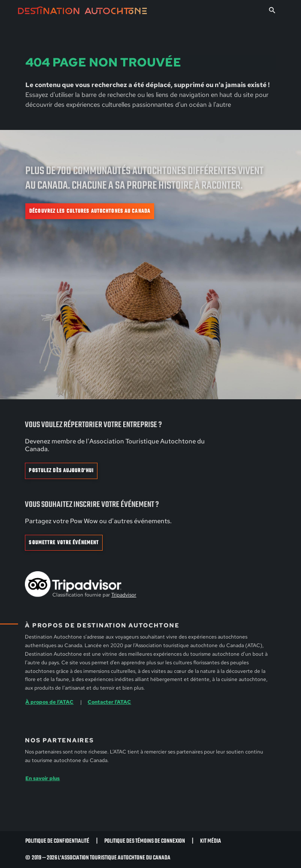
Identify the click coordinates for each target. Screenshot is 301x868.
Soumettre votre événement (64, 543)
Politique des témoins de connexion (145, 841)
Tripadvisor (124, 595)
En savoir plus (43, 778)
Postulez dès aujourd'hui (61, 471)
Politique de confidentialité (57, 841)
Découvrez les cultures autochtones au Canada (90, 211)
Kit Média (211, 841)
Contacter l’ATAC (109, 702)
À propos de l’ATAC (49, 702)
